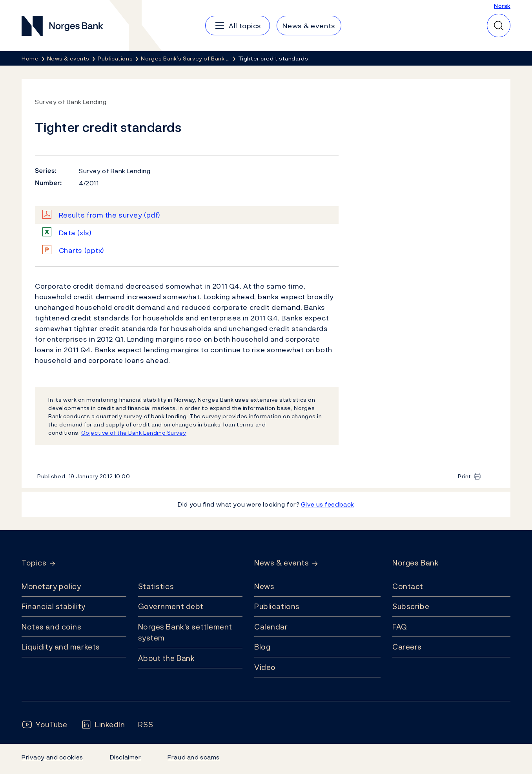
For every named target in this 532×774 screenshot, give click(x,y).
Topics (34, 563)
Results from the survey (110, 215)
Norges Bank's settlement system (185, 632)
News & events (281, 563)
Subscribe (411, 606)
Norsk (502, 6)
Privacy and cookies (52, 757)
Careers (407, 647)
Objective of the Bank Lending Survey (134, 433)
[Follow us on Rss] (146, 725)
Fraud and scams (193, 757)
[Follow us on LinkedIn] (103, 725)
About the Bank (167, 658)
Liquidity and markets (61, 647)
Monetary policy (51, 586)
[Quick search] (499, 26)
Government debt (171, 606)
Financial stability (54, 606)
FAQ (400, 627)
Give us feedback (328, 504)
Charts (82, 250)
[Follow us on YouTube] (45, 725)
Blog (262, 647)
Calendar (271, 627)
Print (465, 476)
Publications (277, 606)
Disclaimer (126, 757)
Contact (408, 586)
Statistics (156, 586)
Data (75, 233)
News (264, 586)
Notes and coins (51, 627)
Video (265, 667)
